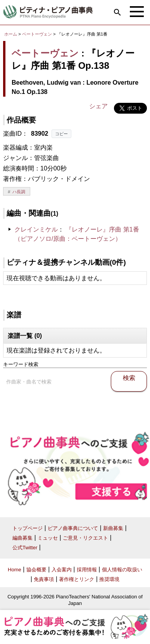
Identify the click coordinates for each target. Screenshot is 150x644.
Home (15, 570)
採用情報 (87, 570)
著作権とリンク (77, 579)
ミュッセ (48, 538)
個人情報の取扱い (122, 570)
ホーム (11, 34)
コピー (61, 134)
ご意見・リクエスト (85, 538)
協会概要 (36, 570)
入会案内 (62, 570)
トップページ (28, 528)
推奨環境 (109, 579)
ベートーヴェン (37, 34)
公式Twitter (25, 548)
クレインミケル (36, 229)
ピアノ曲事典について (73, 528)
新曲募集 (113, 528)
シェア (98, 106)
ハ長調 (19, 192)
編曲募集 (22, 538)
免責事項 (44, 579)
